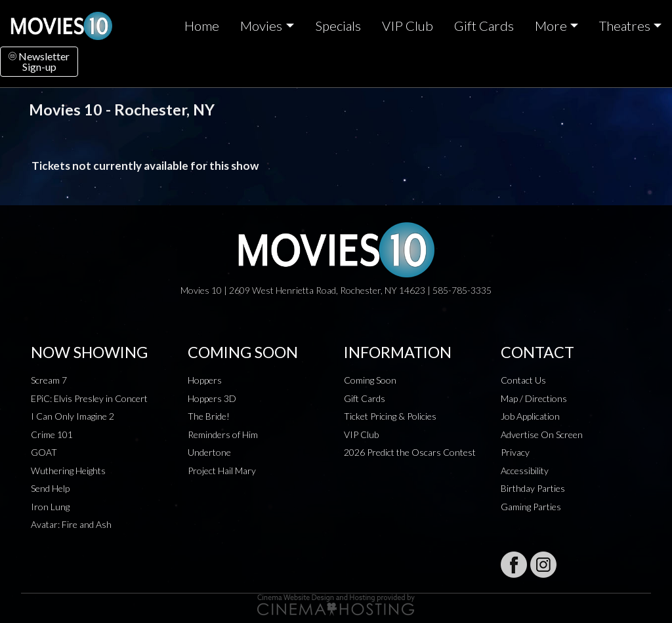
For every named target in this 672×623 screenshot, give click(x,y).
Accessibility (525, 471)
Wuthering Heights (68, 471)
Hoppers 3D (212, 398)
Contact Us (523, 380)
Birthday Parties (533, 488)
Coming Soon (370, 380)
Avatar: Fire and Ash (71, 524)
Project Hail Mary (222, 471)
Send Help (50, 488)
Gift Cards (484, 26)
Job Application (530, 416)
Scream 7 (49, 380)
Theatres (625, 26)
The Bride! (209, 416)
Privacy (515, 452)
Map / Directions (534, 398)
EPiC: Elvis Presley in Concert (89, 398)
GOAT (44, 452)
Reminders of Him (223, 434)
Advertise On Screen (542, 434)
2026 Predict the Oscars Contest (410, 452)
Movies (261, 26)
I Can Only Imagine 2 (73, 416)
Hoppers (205, 380)
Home (202, 26)
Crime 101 (52, 434)
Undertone (209, 452)
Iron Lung (50, 507)
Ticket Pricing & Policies (390, 416)
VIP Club (408, 26)
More (551, 26)
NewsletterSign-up (39, 61)
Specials (338, 26)
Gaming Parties (531, 507)
